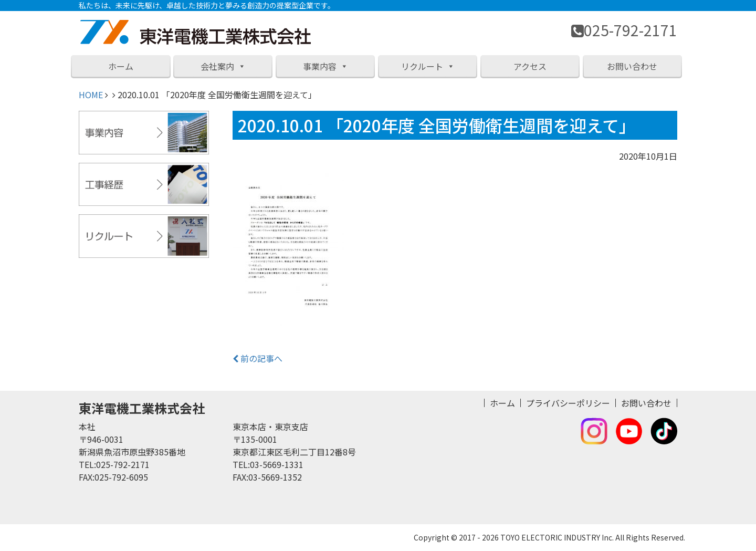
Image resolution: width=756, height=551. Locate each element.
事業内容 (325, 66)
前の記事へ (258, 358)
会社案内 (223, 66)
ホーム (121, 66)
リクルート (428, 66)
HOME (91, 95)
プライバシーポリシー (568, 403)
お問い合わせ (632, 66)
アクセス (530, 66)
